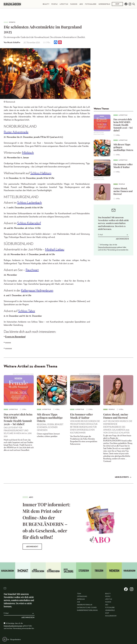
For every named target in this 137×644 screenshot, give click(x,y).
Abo (81, 4)
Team (79, 594)
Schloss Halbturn (41, 173)
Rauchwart (32, 270)
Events (12, 22)
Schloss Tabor (27, 311)
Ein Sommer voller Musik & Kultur (123, 166)
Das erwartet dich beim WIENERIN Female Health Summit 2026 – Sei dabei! (123, 125)
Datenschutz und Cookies (87, 607)
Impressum (81, 599)
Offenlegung (82, 596)
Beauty (46, 4)
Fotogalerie (91, 4)
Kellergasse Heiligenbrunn (37, 291)
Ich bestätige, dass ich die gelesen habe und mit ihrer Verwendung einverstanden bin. (113, 247)
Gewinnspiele (104, 4)
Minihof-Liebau (55, 250)
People (55, 4)
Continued (107, 461)
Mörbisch (28, 153)
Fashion (74, 4)
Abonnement (32, 547)
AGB (79, 602)
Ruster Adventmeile (16, 132)
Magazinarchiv (111, 616)
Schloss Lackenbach (29, 203)
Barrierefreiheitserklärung (87, 610)
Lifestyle (64, 4)
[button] (5, 639)
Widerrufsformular (85, 605)
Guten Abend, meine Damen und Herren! (123, 191)
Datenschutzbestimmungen (107, 247)
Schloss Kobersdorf (29, 223)
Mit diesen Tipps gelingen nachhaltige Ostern (123, 147)
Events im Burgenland (15, 337)
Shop (117, 4)
